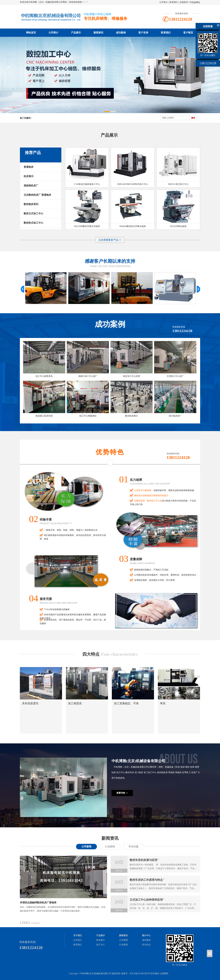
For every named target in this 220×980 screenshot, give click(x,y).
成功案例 (121, 33)
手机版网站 (195, 2)
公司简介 (164, 2)
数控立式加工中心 (33, 213)
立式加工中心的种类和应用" (147, 900)
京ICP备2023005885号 (140, 974)
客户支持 (143, 33)
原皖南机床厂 (31, 186)
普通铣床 (29, 167)
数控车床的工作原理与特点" (147, 880)
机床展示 (29, 176)
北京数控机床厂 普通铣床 (37, 195)
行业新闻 (110, 847)
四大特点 (146, 945)
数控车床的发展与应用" (144, 860)
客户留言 (188, 33)
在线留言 (184, 2)
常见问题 (134, 847)
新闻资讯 (98, 33)
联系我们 (174, 2)
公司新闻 (86, 847)
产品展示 (76, 33)
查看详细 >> (122, 793)
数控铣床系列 (31, 204)
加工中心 (101, 945)
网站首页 (31, 33)
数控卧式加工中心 (33, 223)
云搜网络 (164, 974)
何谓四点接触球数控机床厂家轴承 (38, 903)
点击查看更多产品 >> (110, 240)
